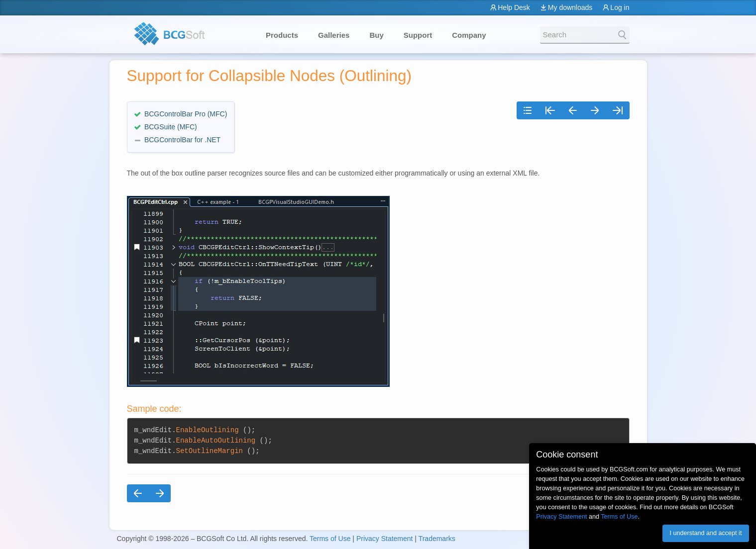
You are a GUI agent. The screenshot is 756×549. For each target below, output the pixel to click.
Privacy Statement (385, 539)
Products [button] (282, 35)
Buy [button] (376, 35)
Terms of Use (330, 539)
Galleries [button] (334, 35)
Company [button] (469, 35)
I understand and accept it (705, 533)
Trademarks (437, 539)
